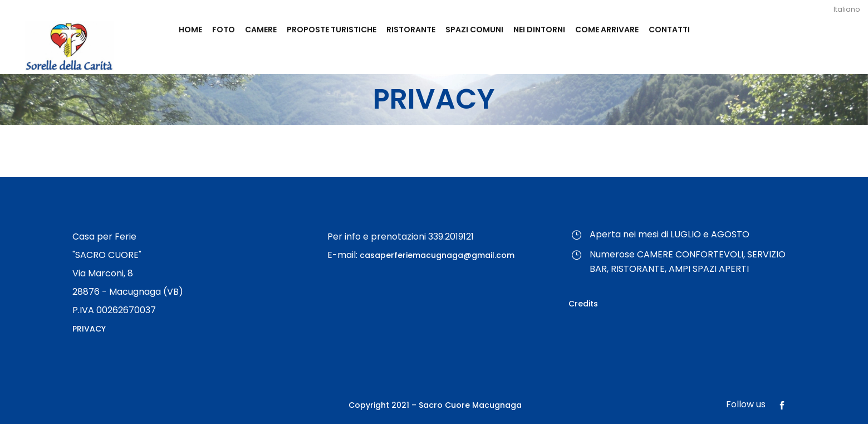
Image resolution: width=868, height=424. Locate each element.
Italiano (847, 9)
